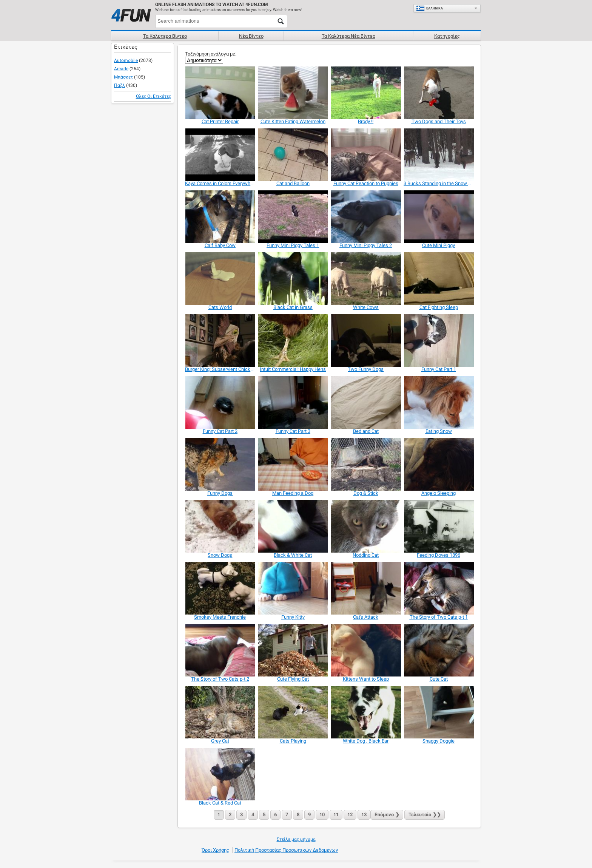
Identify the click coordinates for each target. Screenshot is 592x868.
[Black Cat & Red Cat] (220, 774)
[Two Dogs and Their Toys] (439, 93)
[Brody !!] (366, 93)
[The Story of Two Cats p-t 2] (220, 650)
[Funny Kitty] (293, 588)
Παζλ (119, 85)
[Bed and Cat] (366, 402)
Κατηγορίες (447, 36)
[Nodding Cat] (366, 526)
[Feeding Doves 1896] (439, 526)
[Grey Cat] (220, 712)
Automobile (126, 60)
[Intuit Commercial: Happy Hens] (293, 341)
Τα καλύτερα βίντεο (165, 36)
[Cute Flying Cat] (293, 650)
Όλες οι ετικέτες (153, 96)
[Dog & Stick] (366, 464)
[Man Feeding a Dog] (293, 464)
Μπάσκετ (123, 77)
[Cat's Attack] (366, 588)
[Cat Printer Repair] (220, 93)
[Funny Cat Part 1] (439, 341)
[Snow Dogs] (220, 526)
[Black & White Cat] (293, 526)
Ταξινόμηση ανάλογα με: (211, 54)
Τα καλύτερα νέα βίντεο (348, 36)
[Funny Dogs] (220, 464)
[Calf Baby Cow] (220, 217)
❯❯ (425, 815)
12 (350, 815)
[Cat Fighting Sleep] (439, 279)
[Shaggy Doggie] (439, 712)
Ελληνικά (429, 8)
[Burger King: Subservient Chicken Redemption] (220, 341)
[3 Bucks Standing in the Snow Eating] (439, 155)
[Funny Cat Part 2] (220, 402)
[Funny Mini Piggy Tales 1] (293, 217)
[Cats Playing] (293, 712)
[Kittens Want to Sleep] (366, 650)
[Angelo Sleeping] (439, 464)
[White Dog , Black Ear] (366, 712)
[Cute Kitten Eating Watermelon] (293, 93)
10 (322, 815)
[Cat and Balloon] (293, 155)
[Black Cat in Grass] (293, 279)
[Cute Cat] (439, 650)
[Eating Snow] (439, 402)
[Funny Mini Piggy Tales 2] (366, 217)
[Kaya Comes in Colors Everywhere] (220, 155)
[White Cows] (366, 279)
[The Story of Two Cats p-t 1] (439, 588)
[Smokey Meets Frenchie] (220, 588)
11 (336, 815)
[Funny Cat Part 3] (293, 402)
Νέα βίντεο (251, 36)
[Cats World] (220, 279)
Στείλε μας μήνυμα (296, 839)
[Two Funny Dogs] (366, 341)
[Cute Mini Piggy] (439, 217)
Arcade (121, 69)
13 (364, 815)
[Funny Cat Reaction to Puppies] (366, 155)
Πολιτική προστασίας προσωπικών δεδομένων (286, 850)
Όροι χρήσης (215, 850)
